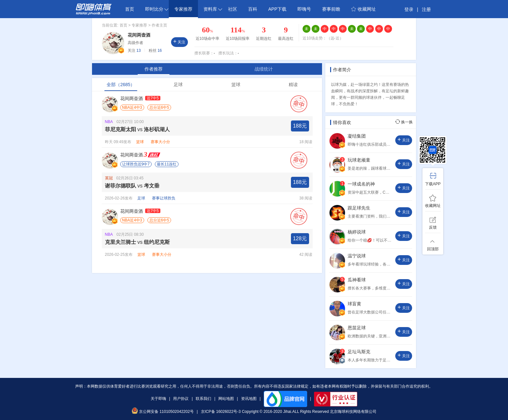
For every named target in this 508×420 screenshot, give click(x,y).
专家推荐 (183, 9)
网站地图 (226, 399)
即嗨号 (304, 9)
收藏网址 (364, 9)
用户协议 (181, 399)
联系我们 (203, 399)
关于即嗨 (158, 399)
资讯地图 (249, 399)
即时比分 (157, 9)
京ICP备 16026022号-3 (221, 412)
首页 (130, 9)
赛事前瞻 (331, 9)
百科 (253, 9)
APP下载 (277, 9)
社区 (233, 9)
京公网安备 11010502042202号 (163, 412)
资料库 (213, 9)
